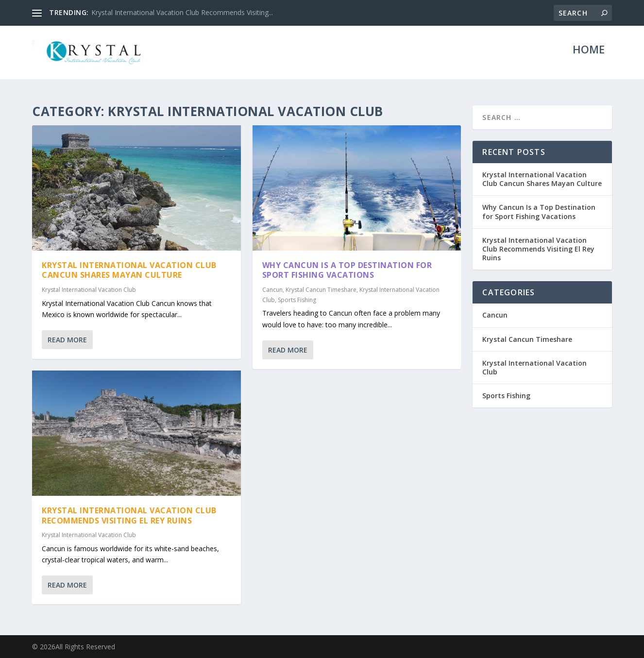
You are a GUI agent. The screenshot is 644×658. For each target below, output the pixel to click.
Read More (67, 340)
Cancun (272, 290)
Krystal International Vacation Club (89, 290)
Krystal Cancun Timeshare (321, 290)
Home (589, 58)
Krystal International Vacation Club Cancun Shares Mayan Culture (129, 270)
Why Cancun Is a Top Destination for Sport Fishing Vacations (347, 270)
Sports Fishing (297, 299)
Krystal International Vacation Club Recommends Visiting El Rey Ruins (129, 515)
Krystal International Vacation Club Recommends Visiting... (182, 12)
